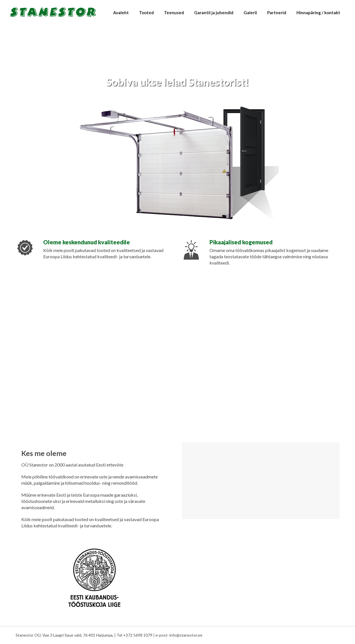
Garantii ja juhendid (214, 13)
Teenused (174, 13)
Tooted (146, 13)
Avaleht (121, 13)
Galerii (250, 13)
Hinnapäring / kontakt (318, 13)
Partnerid (277, 13)
